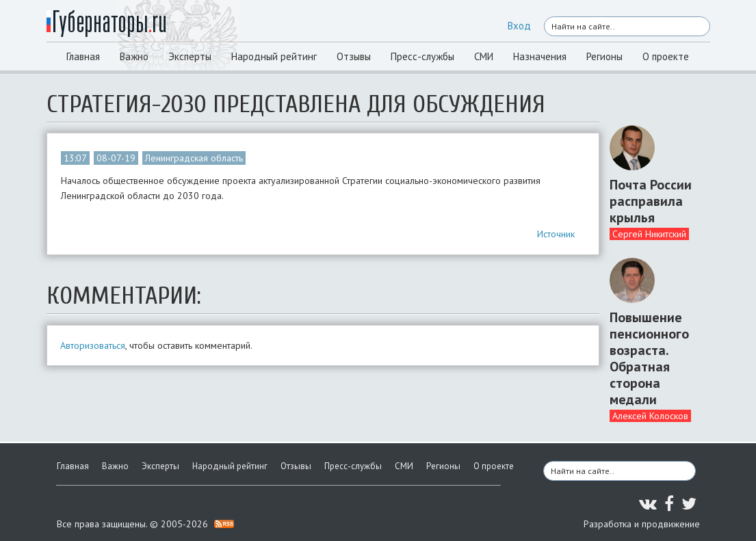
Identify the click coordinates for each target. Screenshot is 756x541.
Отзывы (354, 56)
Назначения (540, 56)
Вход (519, 26)
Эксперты (190, 56)
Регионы (604, 56)
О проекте (666, 56)
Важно (134, 56)
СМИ (484, 56)
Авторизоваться (93, 345)
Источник (556, 234)
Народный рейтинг (274, 56)
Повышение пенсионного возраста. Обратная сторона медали (649, 358)
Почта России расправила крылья (651, 201)
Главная (83, 56)
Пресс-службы (422, 56)
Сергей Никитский (649, 234)
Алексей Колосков (650, 416)
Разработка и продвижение (642, 524)
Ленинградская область (194, 158)
